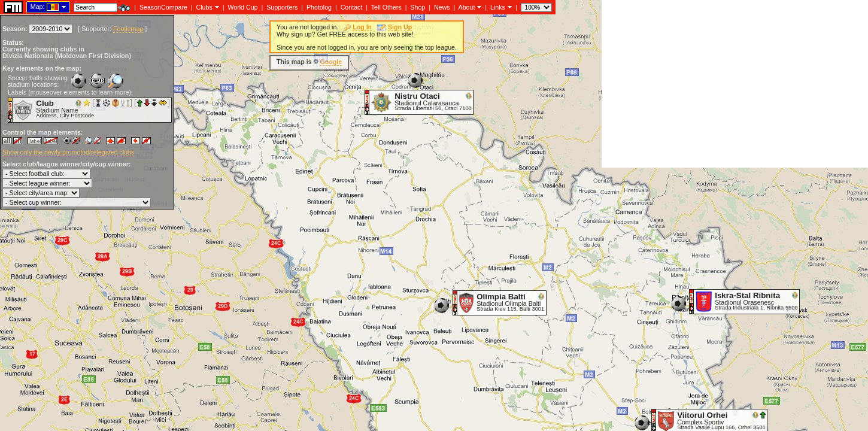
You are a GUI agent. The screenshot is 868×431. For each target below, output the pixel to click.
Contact (352, 7)
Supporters (282, 7)
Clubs (204, 7)
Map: (38, 7)
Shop (418, 7)
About (467, 7)
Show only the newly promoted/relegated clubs (68, 152)
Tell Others (386, 7)
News (442, 7)
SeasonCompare (163, 7)
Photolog (319, 7)
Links (498, 7)
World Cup (242, 7)
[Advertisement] (735, 84)
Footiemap (128, 29)
